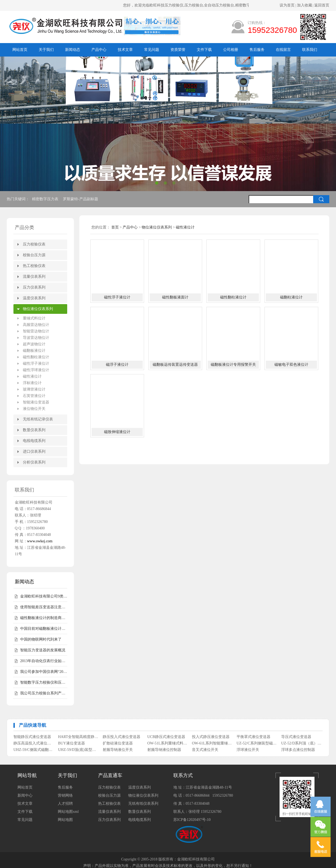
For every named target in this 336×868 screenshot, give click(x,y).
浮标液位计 (32, 383)
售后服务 (257, 50)
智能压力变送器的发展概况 (43, 650)
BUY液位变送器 (72, 743)
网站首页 (20, 50)
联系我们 (310, 50)
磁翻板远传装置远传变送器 (175, 365)
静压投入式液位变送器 (121, 737)
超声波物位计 (34, 344)
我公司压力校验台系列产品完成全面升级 (44, 693)
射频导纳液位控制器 (164, 750)
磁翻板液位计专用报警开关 (233, 365)
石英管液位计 (34, 396)
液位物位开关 (34, 409)
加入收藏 (305, 5)
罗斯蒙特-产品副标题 (81, 199)
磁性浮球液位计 (36, 370)
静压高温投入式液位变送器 (34, 743)
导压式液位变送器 (296, 737)
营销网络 (65, 795)
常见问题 (152, 50)
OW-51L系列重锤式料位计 (168, 743)
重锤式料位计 (34, 318)
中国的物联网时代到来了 (41, 639)
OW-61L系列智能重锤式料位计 (212, 743)
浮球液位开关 (248, 750)
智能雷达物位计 (36, 331)
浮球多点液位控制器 (298, 750)
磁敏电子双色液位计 (291, 365)
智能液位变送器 (36, 402)
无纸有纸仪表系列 (143, 804)
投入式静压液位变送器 (211, 737)
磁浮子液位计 (117, 365)
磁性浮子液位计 (36, 363)
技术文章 (125, 50)
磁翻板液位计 (34, 351)
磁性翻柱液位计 (36, 357)
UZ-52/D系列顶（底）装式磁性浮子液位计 (301, 743)
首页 (115, 227)
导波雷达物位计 (36, 338)
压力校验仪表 (34, 244)
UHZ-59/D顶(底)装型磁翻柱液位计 (78, 750)
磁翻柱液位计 (291, 297)
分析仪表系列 (34, 462)
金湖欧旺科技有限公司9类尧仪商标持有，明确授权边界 (44, 596)
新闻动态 (73, 50)
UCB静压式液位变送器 (166, 737)
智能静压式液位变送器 (32, 737)
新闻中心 (25, 795)
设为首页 (287, 5)
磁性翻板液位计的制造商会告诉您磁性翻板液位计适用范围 (44, 618)
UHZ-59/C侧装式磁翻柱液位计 (34, 750)
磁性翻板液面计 (175, 297)
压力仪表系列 (34, 287)
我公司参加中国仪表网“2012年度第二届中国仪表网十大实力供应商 (44, 672)
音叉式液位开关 (205, 750)
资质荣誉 (178, 50)
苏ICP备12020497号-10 (192, 820)
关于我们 (46, 50)
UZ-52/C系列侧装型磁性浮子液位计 (257, 743)
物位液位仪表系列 (38, 309)
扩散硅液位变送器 (118, 743)
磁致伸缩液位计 (117, 432)
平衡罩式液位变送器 (253, 737)
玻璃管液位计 (34, 389)
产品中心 (99, 50)
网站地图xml (68, 812)
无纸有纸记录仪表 (38, 419)
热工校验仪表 (34, 266)
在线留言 (283, 50)
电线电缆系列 (34, 441)
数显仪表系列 (34, 430)
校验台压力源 (34, 255)
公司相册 (231, 50)
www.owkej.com (40, 541)
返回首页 (322, 5)
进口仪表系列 (34, 451)
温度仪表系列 (34, 298)
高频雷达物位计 (36, 325)
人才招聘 (65, 804)
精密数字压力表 (46, 199)
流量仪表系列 (34, 277)
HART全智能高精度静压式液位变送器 (78, 737)
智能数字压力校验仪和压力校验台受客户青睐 (44, 682)
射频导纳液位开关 (118, 750)
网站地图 (65, 820)
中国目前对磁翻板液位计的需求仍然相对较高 (44, 629)
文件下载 (204, 50)
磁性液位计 (32, 376)
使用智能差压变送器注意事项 (44, 607)
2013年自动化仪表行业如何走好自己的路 (44, 661)
